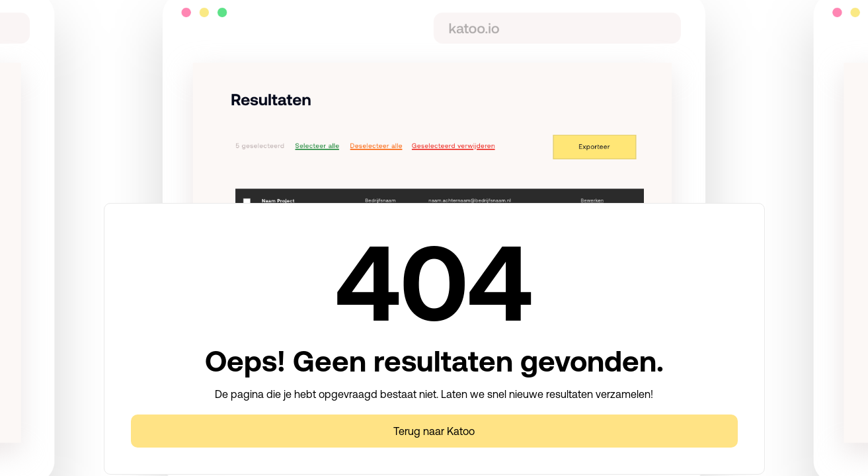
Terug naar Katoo (434, 431)
